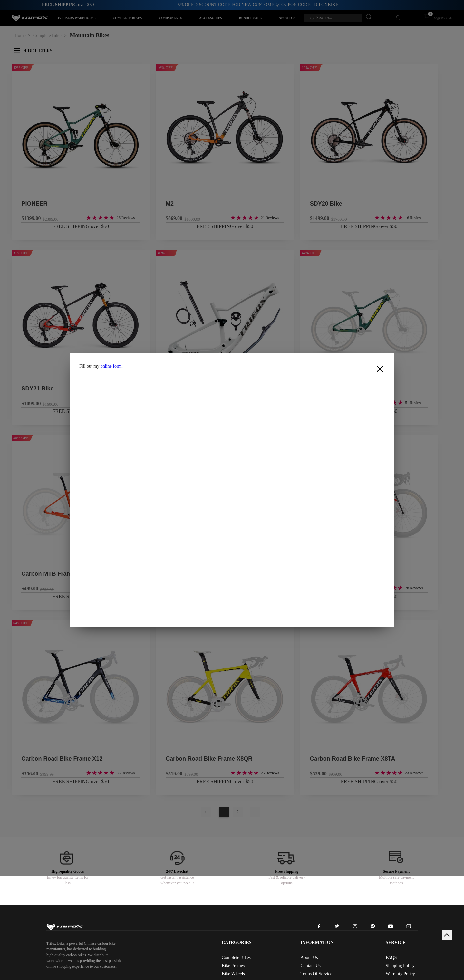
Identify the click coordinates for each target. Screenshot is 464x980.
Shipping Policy (400, 966)
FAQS (391, 958)
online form (111, 366)
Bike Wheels (233, 974)
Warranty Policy (400, 974)
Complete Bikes (236, 958)
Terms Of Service (316, 974)
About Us (309, 958)
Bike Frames (233, 966)
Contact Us (310, 966)
